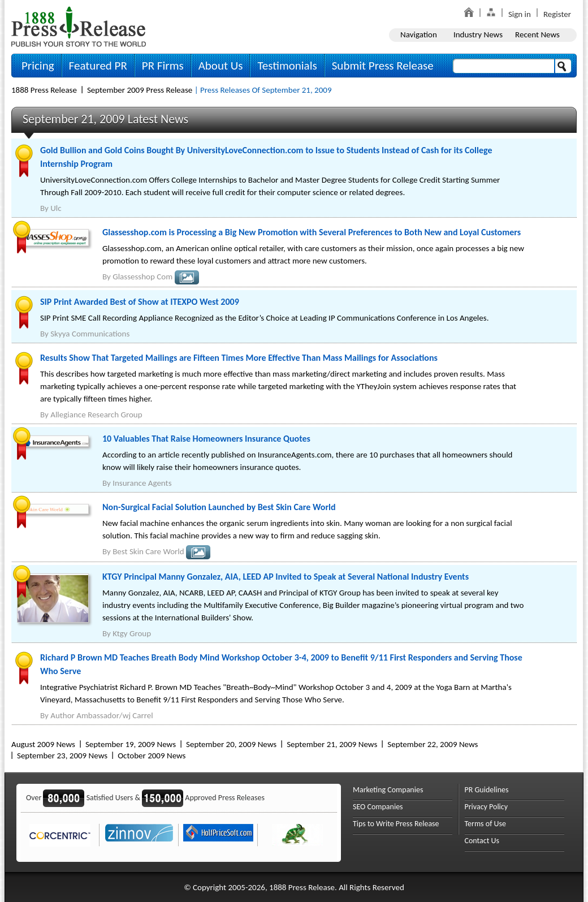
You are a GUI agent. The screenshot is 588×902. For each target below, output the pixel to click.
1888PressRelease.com (79, 26)
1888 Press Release (44, 90)
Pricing (38, 66)
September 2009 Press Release (140, 90)
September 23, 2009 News (62, 756)
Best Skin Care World (148, 551)
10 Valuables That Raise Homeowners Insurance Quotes (206, 439)
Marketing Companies (388, 790)
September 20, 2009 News (231, 744)
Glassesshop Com (142, 277)
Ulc (56, 208)
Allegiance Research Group (96, 415)
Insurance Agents (142, 483)
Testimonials (287, 66)
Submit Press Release (383, 66)
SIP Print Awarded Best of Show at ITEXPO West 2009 (140, 302)
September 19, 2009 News (131, 744)
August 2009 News (43, 744)
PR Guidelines (487, 790)
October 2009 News (152, 756)
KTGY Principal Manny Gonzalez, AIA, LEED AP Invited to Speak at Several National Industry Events (286, 577)
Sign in (520, 14)
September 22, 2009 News (433, 744)
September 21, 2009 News (332, 744)
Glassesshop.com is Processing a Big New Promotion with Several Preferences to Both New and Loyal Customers (312, 232)
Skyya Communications (90, 334)
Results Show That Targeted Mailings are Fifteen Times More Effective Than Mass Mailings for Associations (239, 358)
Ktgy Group (132, 633)
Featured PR (98, 66)
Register (557, 14)
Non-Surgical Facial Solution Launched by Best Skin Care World (219, 507)
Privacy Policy (487, 807)
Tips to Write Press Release (396, 824)
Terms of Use (486, 824)
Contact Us (482, 841)
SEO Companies (378, 807)
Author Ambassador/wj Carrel (102, 715)
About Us (221, 66)
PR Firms (163, 66)
